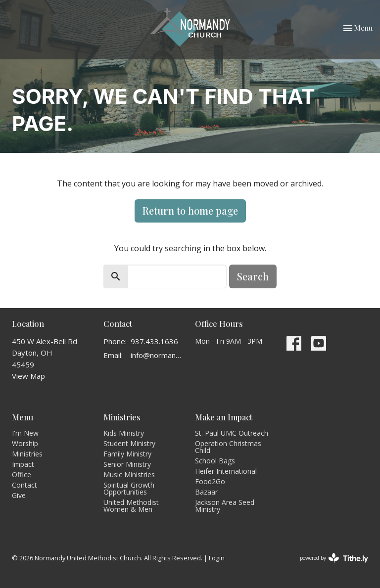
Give (19, 495)
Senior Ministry (127, 464)
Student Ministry (129, 443)
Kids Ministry (124, 433)
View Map (28, 376)
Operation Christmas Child (228, 447)
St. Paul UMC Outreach (232, 433)
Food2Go (210, 481)
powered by (334, 558)
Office (22, 475)
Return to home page (190, 210)
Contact (24, 485)
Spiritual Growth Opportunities (129, 488)
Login (217, 558)
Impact (23, 464)
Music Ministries (129, 475)
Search (253, 276)
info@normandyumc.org (158, 355)
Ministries (27, 454)
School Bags (215, 461)
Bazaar (206, 492)
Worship (25, 443)
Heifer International (226, 471)
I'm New (25, 433)
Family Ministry (127, 454)
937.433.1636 (154, 341)
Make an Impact (224, 417)
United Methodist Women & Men (131, 506)
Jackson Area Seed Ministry (225, 506)
